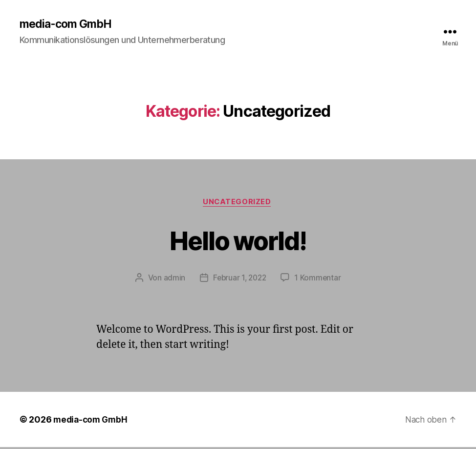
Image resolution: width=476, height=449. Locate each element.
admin (173, 279)
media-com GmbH (68, 24)
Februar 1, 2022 (239, 279)
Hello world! (238, 241)
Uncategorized (238, 203)
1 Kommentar (319, 279)
